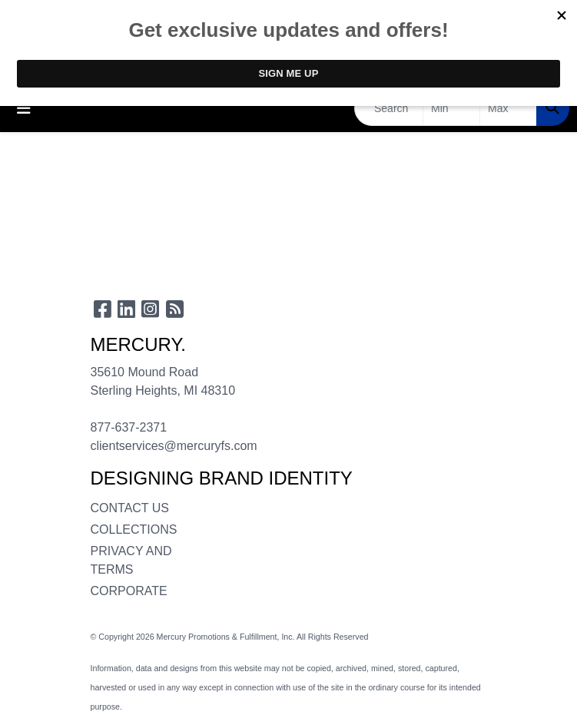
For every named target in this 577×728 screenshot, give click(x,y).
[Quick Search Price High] (508, 108)
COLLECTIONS (133, 529)
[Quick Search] (389, 108)
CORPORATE (129, 591)
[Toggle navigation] (24, 108)
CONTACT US (130, 508)
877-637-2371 (129, 427)
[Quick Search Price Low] (451, 108)
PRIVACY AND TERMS (131, 560)
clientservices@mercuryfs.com (174, 446)
